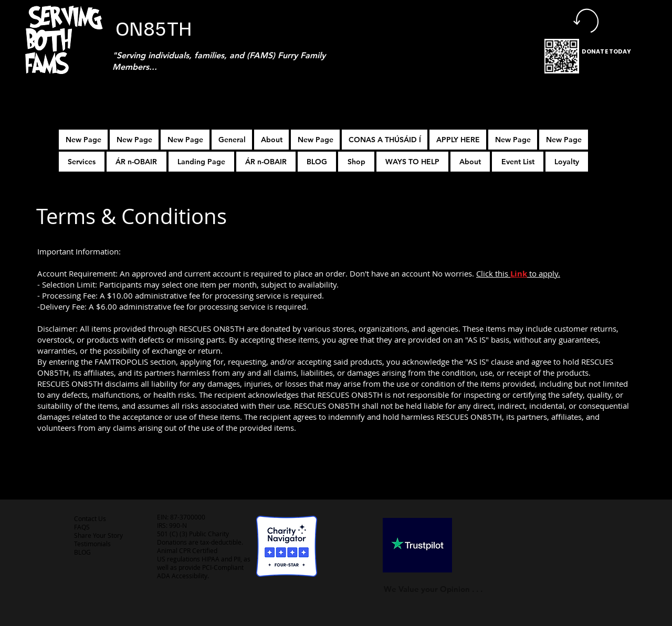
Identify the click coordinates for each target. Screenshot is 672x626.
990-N (177, 525)
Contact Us (90, 518)
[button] (458, 140)
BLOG (82, 552)
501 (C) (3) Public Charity (193, 534)
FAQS (82, 527)
